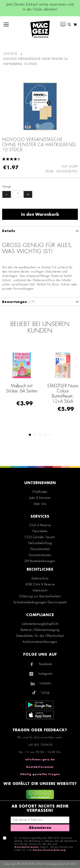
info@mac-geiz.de (40, 759)
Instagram (45, 674)
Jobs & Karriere (40, 498)
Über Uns (40, 504)
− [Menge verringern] (7, 194)
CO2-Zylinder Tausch (40, 537)
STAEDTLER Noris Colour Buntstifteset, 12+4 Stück (63, 394)
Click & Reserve (40, 525)
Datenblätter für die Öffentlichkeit (40, 636)
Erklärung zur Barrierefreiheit (40, 596)
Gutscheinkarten (40, 555)
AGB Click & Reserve (40, 584)
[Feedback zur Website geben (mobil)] (40, 795)
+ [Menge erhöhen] (28, 194)
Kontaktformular (40, 767)
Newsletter (40, 531)
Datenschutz (40, 578)
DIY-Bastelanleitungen (40, 561)
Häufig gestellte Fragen (40, 774)
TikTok (45, 693)
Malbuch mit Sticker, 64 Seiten (22, 388)
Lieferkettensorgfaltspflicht (40, 624)
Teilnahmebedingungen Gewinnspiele (40, 602)
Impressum (40, 590)
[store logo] (40, 29)
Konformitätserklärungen (40, 642)
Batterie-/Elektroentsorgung (40, 630)
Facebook (45, 664)
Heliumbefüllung (40, 543)
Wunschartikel (40, 549)
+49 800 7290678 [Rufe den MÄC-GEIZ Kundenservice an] (40, 745)
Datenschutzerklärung (49, 850)
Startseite (10, 54)
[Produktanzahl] (18, 194)
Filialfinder (40, 492)
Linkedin (45, 683)
